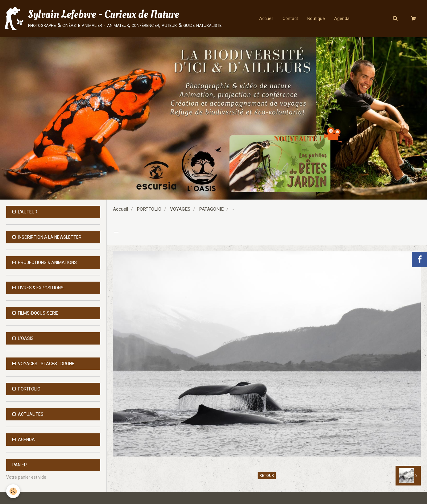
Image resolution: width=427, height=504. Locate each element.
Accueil (266, 19)
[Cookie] (13, 491)
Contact (290, 19)
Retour (267, 476)
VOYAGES (180, 209)
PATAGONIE (211, 209)
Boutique (316, 19)
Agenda (342, 19)
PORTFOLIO (149, 209)
